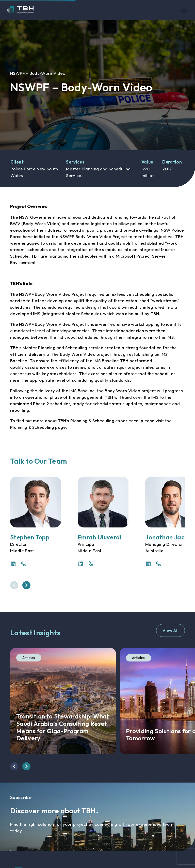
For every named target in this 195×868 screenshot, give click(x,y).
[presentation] (14, 585)
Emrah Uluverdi (100, 537)
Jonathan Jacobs (170, 537)
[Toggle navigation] (184, 10)
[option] (97, 85)
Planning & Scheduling (32, 427)
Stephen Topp (30, 537)
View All (170, 630)
